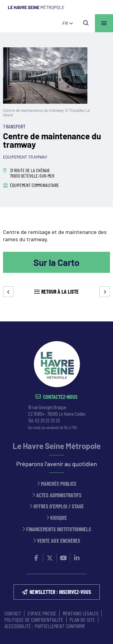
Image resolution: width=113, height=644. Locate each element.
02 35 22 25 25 (47, 420)
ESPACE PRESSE (42, 613)
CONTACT (13, 613)
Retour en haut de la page (99, 321)
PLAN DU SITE (82, 620)
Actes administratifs (59, 495)
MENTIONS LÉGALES (80, 613)
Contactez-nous (60, 397)
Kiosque (59, 518)
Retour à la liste (60, 292)
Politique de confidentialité (34, 620)
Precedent (8, 292)
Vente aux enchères (59, 541)
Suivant (105, 292)
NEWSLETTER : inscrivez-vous (60, 592)
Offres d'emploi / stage (59, 506)
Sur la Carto (56, 262)
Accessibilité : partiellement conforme (45, 626)
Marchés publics (59, 484)
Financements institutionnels (59, 529)
